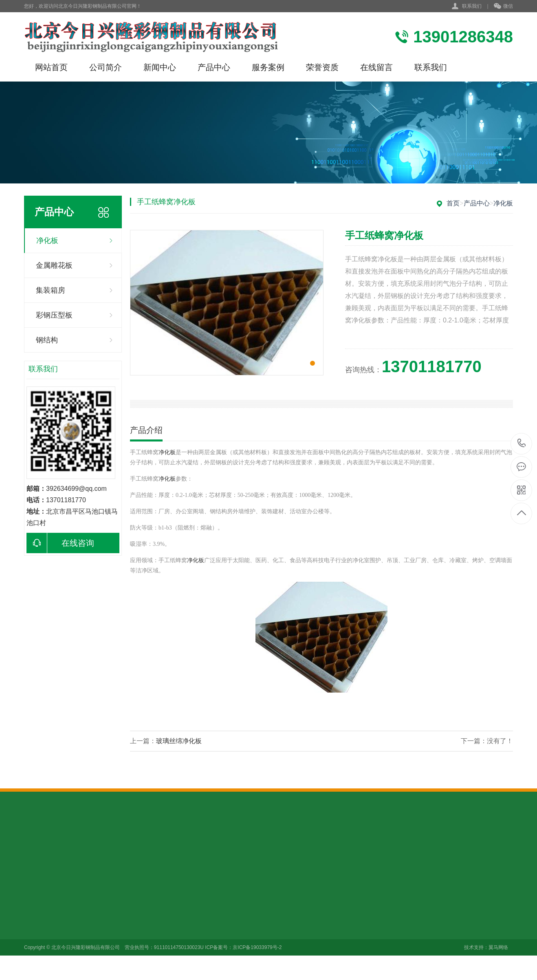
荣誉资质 (322, 67)
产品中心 (214, 67)
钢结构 (47, 340)
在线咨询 (60, 543)
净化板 (47, 241)
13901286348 (522, 443)
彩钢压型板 (54, 315)
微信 (503, 7)
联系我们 (472, 6)
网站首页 (51, 67)
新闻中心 (160, 67)
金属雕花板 (54, 265)
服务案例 (268, 67)
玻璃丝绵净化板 (179, 741)
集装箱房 (51, 290)
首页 (453, 203)
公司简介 (106, 67)
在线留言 (376, 67)
